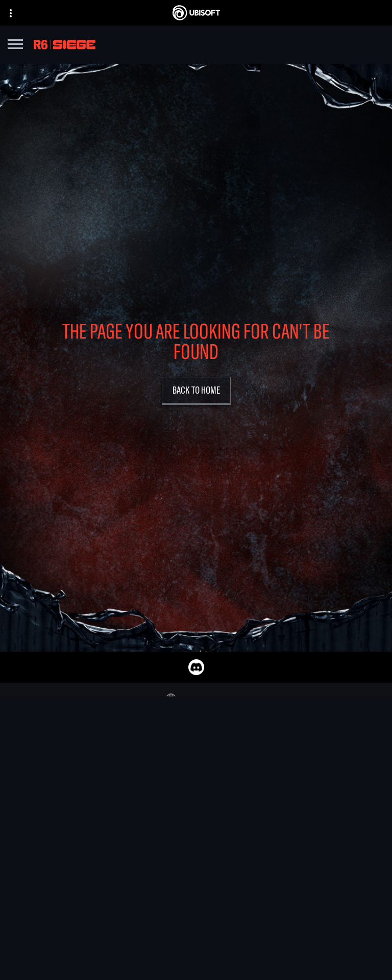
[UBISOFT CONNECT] (268, 844)
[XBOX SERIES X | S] (268, 797)
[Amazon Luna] (268, 856)
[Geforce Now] (196, 950)
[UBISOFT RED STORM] (133, 844)
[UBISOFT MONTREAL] (133, 786)
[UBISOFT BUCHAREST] (133, 821)
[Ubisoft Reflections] (133, 856)
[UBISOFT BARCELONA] (133, 797)
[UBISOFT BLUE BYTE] (133, 809)
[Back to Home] (196, 391)
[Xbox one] (268, 809)
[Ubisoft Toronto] (133, 891)
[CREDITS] (133, 903)
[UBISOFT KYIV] (133, 833)
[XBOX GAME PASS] (268, 786)
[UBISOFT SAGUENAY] (133, 868)
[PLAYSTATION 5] (268, 821)
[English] (196, 699)
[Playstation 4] (268, 833)
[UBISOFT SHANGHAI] (133, 880)
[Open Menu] (15, 46)
